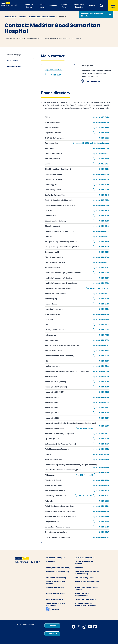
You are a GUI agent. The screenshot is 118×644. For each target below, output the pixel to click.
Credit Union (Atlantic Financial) (59, 200)
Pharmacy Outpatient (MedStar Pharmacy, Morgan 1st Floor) (71, 465)
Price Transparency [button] (54, 600)
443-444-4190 (86, 475)
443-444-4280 (103, 185)
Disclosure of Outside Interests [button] (84, 563)
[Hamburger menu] (113, 6)
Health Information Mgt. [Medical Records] (63, 273)
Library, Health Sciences (55, 330)
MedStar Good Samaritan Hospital (42, 17)
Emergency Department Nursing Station (62, 247)
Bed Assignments (52, 159)
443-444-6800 (103, 426)
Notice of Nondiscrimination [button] (87, 582)
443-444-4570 (103, 179)
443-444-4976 (103, 485)
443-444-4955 (103, 221)
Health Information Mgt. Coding (58, 278)
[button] (104, 6)
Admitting (49, 148)
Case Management (53, 190)
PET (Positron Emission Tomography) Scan (63, 470)
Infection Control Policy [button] (56, 578)
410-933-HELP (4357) (100, 288)
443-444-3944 (103, 319)
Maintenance (50, 335)
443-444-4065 (103, 392)
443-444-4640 (103, 226)
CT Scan (48, 211)
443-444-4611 (103, 262)
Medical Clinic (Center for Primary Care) (62, 345)
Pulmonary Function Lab (55, 496)
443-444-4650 (103, 361)
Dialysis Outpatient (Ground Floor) (60, 231)
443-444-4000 (103, 122)
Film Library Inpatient (54, 257)
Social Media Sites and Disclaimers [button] (56, 604)
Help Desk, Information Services (59, 288)
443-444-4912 (103, 434)
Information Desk (52, 314)
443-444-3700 (103, 439)
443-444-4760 (103, 467)
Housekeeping (51, 299)
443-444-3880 (103, 283)
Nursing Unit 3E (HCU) (55, 392)
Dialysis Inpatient (52, 226)
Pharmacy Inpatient (53, 459)
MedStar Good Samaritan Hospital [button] (92, 15)
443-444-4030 (103, 377)
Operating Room (52, 439)
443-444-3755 (103, 304)
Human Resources (53, 304)
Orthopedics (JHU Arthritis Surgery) (60, 444)
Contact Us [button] (52, 634)
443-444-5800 (86, 428)
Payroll (48, 454)
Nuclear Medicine (52, 366)
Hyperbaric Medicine (54, 309)
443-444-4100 (103, 133)
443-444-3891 (103, 330)
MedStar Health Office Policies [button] (56, 583)
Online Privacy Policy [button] (55, 588)
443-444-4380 (103, 252)
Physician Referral (53, 133)
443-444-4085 (103, 413)
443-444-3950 (103, 459)
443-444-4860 (103, 517)
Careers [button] (92, 6)
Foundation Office (53, 268)
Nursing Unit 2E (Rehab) (55, 382)
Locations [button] (53, 6)
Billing (48, 117)
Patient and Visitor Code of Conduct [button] (86, 589)
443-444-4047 (103, 195)
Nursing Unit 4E (52, 402)
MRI (46, 361)
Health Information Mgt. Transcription (61, 283)
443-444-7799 (103, 335)
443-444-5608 (85, 496)
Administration (51, 143)
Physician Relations (53, 485)
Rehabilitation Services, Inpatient (59, 506)
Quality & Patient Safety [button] (85, 600)
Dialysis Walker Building (55, 221)
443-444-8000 (55, 75)
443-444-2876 (103, 174)
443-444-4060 (103, 397)
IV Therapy (50, 319)
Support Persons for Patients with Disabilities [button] (86, 604)
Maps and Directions (54, 70)
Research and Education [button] (79, 6)
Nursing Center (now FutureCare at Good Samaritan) (68, 371)
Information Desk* (53, 122)
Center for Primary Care (55, 195)
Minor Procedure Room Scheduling (60, 356)
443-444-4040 (103, 247)
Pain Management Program (57, 449)
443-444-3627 (103, 138)
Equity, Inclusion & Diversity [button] (58, 568)
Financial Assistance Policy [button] (58, 572)
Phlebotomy (50, 475)
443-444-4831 (103, 309)
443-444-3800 (103, 148)
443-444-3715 (103, 356)
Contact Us (62, 17)
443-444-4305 (103, 522)
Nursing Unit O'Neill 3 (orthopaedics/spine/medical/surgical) (71, 423)
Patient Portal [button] (64, 6)
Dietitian (49, 236)
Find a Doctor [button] (42, 6)
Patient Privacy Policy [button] (56, 594)
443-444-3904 (103, 205)
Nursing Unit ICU (52, 418)
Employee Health (52, 252)
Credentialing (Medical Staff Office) (60, 205)
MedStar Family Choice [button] (85, 578)
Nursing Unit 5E (52, 408)
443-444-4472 (103, 154)
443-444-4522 (103, 537)
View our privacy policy (100, 108)
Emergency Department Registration (61, 242)
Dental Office (51, 216)
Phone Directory (14, 66)
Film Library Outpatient (55, 262)
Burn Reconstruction (54, 174)
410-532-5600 (103, 371)
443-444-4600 (103, 511)
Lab (46, 325)
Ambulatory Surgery (54, 154)
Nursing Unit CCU (52, 413)
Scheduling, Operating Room (57, 527)
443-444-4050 (103, 387)
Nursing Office (51, 377)
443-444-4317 (103, 532)
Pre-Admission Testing (55, 491)
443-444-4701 (103, 506)
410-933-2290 (103, 473)
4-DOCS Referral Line (54, 138)
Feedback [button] (79, 568)
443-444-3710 (103, 366)
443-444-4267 (103, 268)
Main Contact (13, 61)
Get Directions (93, 82)
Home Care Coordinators (55, 294)
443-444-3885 (103, 128)
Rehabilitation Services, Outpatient (60, 511)
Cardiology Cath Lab (54, 179)
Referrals (49, 501)
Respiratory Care (52, 522)
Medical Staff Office (53, 351)
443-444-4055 (103, 382)
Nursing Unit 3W (52, 397)
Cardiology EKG (52, 185)
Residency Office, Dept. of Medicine (60, 517)
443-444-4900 (103, 216)
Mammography (51, 340)
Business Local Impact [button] (56, 558)
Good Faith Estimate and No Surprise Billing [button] (87, 573)
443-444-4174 (103, 325)
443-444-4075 (103, 402)
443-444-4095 (103, 231)
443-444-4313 (103, 496)
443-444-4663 (103, 408)
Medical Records (52, 128)
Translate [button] (55, 609)
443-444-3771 (103, 236)
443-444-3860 (103, 190)
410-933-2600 (103, 454)
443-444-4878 (103, 449)
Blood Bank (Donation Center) (58, 169)
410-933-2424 (103, 117)
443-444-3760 (103, 299)
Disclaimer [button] (51, 562)
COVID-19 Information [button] (85, 558)
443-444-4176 (103, 169)
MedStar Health (11, 17)
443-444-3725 (103, 491)
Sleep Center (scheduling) (56, 532)
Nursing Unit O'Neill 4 (54, 428)
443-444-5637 (103, 501)
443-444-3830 (103, 242)
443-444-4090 (103, 418)
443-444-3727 (103, 294)
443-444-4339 (103, 340)
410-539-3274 (103, 200)
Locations (23, 17)
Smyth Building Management (57, 537)
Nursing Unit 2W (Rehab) (56, 387)
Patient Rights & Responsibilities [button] (82, 595)
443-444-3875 (103, 211)
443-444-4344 (103, 257)
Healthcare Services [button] (29, 6)
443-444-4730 (103, 444)
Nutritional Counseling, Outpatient (60, 434)
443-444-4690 (103, 278)
